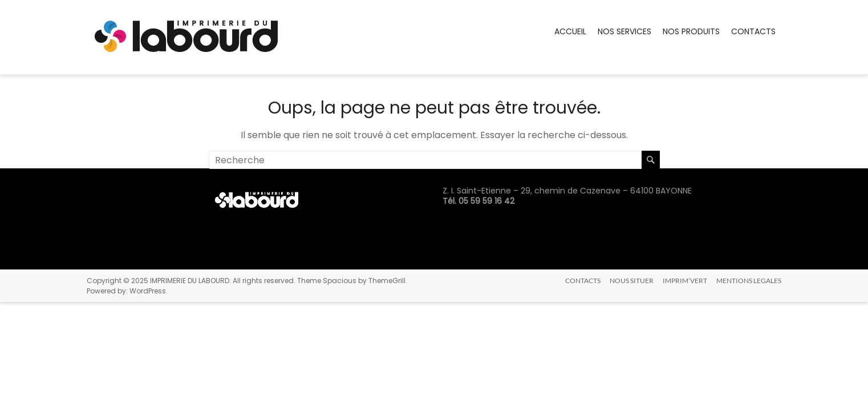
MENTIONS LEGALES (749, 281)
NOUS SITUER (632, 281)
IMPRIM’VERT (685, 281)
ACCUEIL (570, 31)
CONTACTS (753, 31)
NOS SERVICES (624, 31)
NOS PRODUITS (691, 31)
